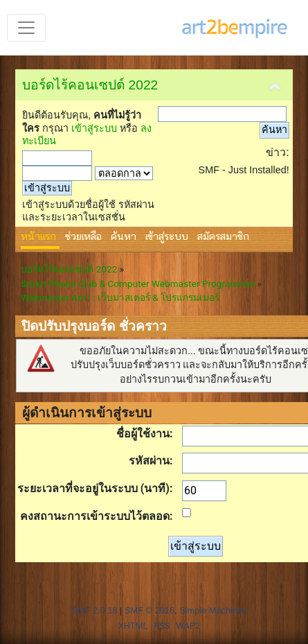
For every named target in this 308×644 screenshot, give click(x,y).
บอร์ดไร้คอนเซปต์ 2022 (90, 85)
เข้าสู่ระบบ (94, 128)
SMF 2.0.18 (94, 610)
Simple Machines (213, 610)
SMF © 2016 (150, 610)
